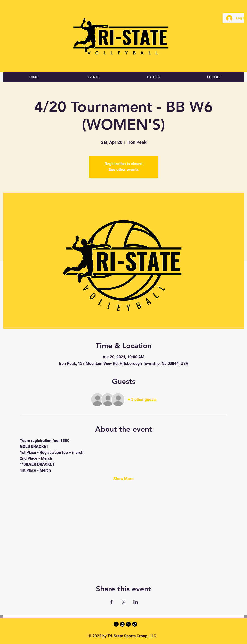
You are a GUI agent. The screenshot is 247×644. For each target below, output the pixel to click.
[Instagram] (122, 624)
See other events (123, 170)
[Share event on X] (124, 602)
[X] (128, 624)
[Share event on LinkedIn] (136, 602)
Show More (123, 479)
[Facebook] (116, 624)
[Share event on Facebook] (112, 602)
